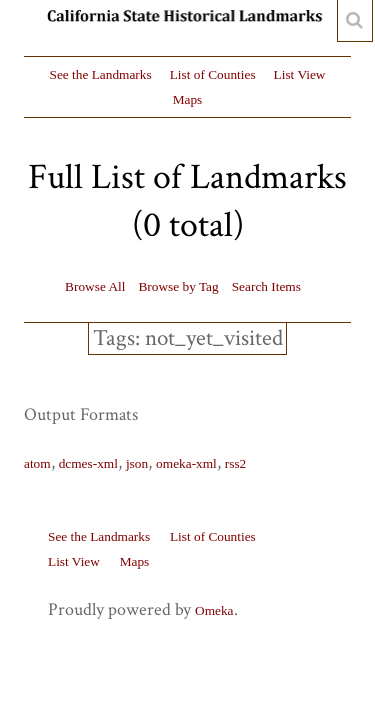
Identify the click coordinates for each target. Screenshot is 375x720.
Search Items (266, 286)
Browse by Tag (178, 286)
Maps (188, 99)
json (137, 463)
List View (300, 74)
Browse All (95, 286)
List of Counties (213, 74)
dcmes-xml (88, 463)
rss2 (235, 463)
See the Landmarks (101, 74)
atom (37, 463)
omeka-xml (186, 463)
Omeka (214, 610)
